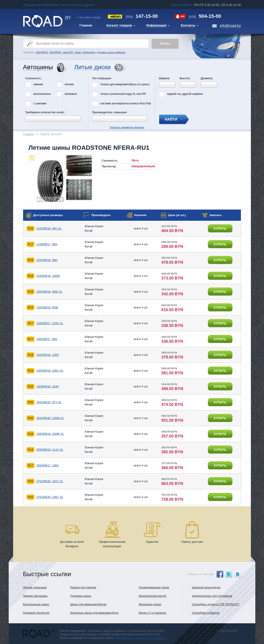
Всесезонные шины (36, 604)
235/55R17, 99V (47, 339)
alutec (78, 52)
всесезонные (42, 94)
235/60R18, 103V (48, 386)
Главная (28, 134)
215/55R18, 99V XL (49, 228)
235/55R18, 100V (48, 355)
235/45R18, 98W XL (49, 292)
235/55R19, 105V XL (50, 371)
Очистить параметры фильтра (132, 75)
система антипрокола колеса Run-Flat (126, 103)
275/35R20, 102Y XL (50, 481)
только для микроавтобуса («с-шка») (125, 84)
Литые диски (92, 67)
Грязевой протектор (36, 613)
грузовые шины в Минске (111, 52)
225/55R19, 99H (47, 260)
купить (220, 229)
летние (69, 84)
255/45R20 (42, 52)
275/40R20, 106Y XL (50, 497)
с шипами (40, 103)
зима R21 (68, 52)
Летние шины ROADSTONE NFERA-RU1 (89, 148)
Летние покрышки (35, 587)
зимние (38, 84)
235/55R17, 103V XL (50, 323)
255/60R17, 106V (48, 465)
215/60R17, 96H (47, 244)
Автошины (38, 67)
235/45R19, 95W (47, 307)
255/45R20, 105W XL (50, 418)
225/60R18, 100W (48, 276)
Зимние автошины (35, 596)
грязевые (71, 94)
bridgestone (89, 52)
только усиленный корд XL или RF (123, 94)
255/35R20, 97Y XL (49, 402)
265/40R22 (55, 52)
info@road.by (230, 26)
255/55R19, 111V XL (50, 450)
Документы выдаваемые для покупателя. (141, 638)
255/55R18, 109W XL (50, 434)
